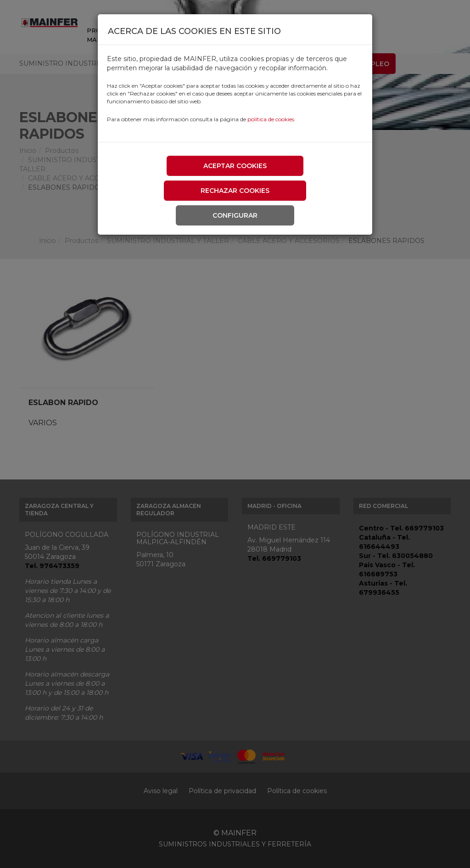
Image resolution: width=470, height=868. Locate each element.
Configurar (235, 215)
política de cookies (271, 119)
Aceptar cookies (235, 166)
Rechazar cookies (235, 191)
